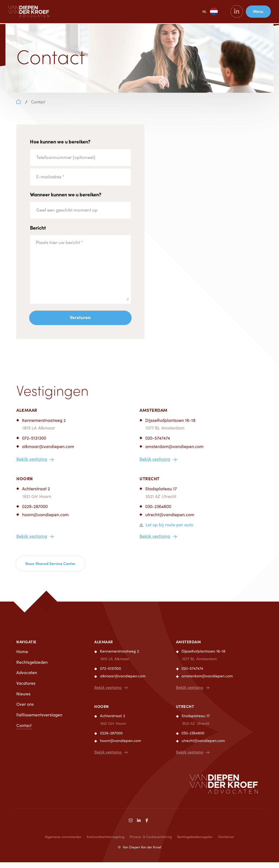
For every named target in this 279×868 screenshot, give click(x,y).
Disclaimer (226, 842)
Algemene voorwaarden (63, 842)
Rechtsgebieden (32, 667)
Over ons (25, 710)
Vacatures (26, 689)
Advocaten (27, 678)
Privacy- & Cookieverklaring (151, 842)
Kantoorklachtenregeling (106, 842)
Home (22, 657)
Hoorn (25, 483)
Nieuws (23, 700)
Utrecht (150, 483)
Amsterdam (154, 415)
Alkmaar (27, 415)
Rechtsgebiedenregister (195, 842)
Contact (24, 732)
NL (204, 12)
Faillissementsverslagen (40, 721)
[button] (166, 529)
